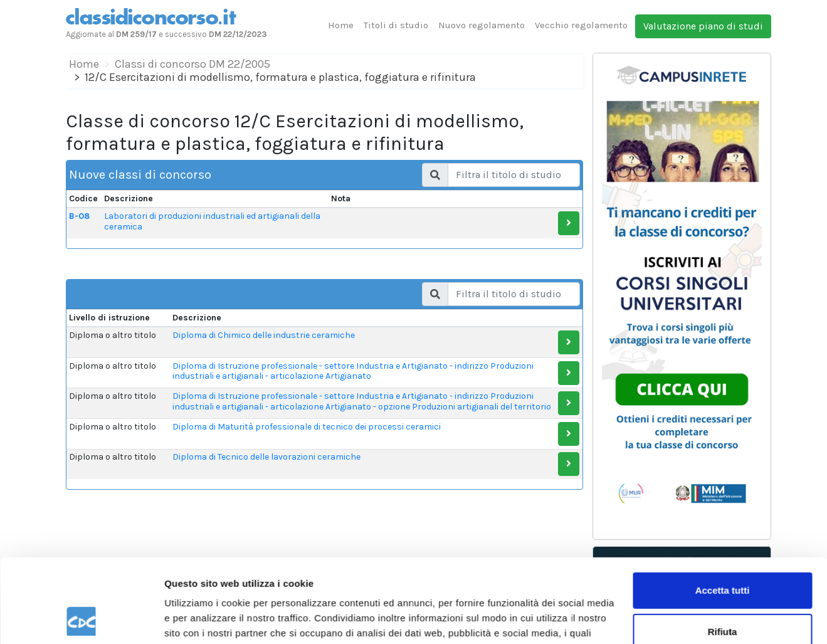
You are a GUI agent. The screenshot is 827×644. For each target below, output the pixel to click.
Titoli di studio (396, 25)
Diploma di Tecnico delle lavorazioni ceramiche (266, 457)
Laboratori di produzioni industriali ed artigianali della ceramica (212, 221)
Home (341, 25)
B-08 (79, 216)
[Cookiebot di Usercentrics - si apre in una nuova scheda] (81, 620)
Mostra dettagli (198, 619)
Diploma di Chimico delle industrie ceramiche (264, 335)
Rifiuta (723, 553)
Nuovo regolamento (482, 25)
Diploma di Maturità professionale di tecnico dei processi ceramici (307, 427)
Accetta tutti (723, 512)
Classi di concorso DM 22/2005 (192, 64)
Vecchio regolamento (581, 25)
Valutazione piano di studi (703, 26)
